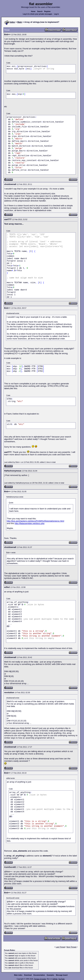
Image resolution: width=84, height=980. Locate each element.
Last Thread (60, 947)
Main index (18, 975)
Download (28, 975)
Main (20, 22)
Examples (50, 975)
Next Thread (71, 947)
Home (33, 11)
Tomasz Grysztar (40, 979)
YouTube (61, 979)
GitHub (55, 979)
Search (40, 11)
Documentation (39, 975)
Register (47, 11)
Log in (56, 14)
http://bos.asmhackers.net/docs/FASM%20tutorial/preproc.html (36, 521)
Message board (62, 975)
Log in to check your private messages (38, 14)
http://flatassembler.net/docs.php (30, 523)
